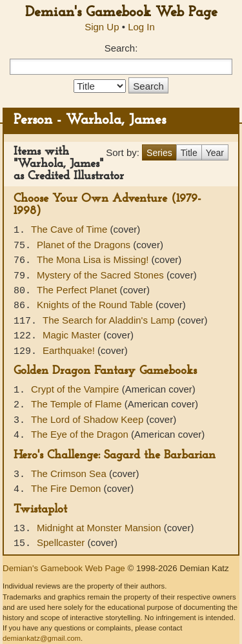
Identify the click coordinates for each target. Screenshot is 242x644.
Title (189, 153)
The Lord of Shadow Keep (88, 419)
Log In (141, 27)
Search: (121, 48)
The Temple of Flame (78, 404)
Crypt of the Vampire (76, 389)
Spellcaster (62, 542)
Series (159, 153)
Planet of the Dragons (85, 245)
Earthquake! (70, 350)
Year (215, 153)
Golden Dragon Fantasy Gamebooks (105, 371)
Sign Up (102, 27)
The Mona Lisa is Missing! (94, 259)
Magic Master (73, 335)
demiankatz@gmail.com (42, 638)
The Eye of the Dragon (81, 434)
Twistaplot (40, 510)
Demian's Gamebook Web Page (121, 13)
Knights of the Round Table (96, 305)
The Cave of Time (71, 229)
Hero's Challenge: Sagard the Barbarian (115, 455)
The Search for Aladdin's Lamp (110, 320)
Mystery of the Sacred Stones (102, 275)
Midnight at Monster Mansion (100, 528)
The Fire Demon (67, 488)
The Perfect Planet (78, 290)
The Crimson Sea (70, 473)
